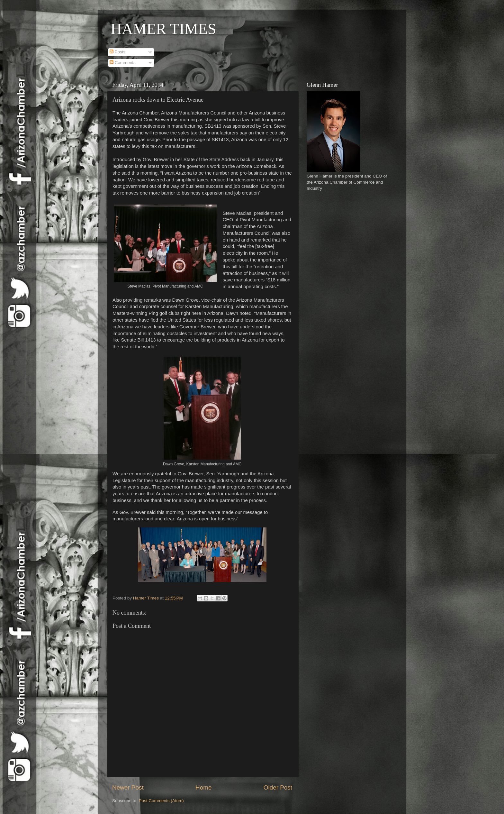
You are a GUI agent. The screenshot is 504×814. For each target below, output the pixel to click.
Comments (123, 63)
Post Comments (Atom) (161, 801)
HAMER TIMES (163, 29)
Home (203, 787)
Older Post (278, 787)
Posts (118, 52)
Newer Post (128, 787)
